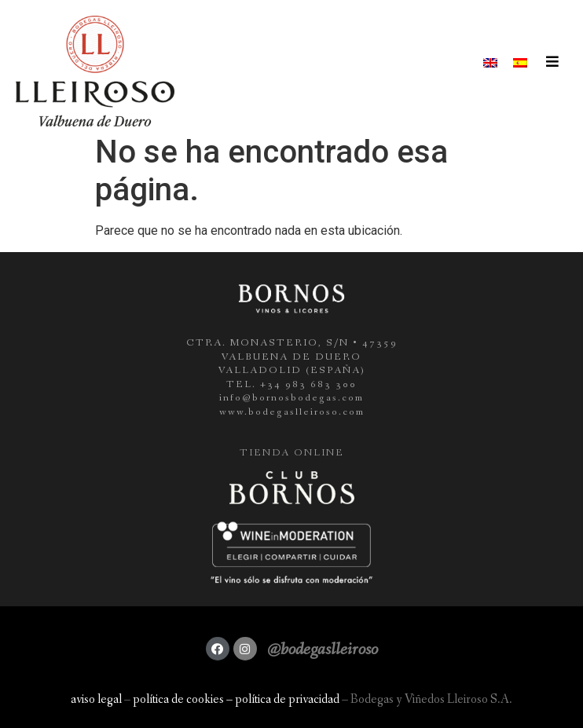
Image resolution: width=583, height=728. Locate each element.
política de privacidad (287, 699)
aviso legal (96, 699)
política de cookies (178, 699)
